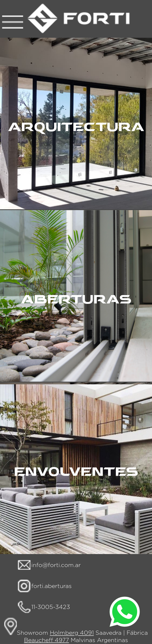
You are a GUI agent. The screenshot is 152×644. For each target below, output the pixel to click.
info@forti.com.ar (56, 565)
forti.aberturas (52, 586)
